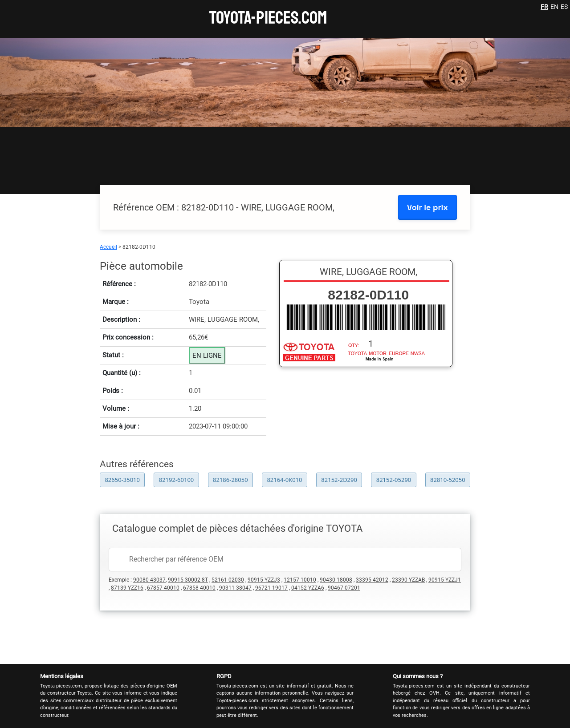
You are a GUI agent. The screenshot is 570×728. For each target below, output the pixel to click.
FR (544, 7)
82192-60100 (177, 480)
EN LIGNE (207, 356)
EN (554, 7)
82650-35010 (122, 480)
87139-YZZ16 (127, 588)
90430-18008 (336, 580)
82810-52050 (448, 480)
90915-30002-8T (188, 580)
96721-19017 (271, 588)
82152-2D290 (339, 480)
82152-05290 (394, 480)
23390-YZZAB (408, 580)
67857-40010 (163, 588)
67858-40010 (199, 588)
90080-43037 (149, 580)
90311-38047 (235, 588)
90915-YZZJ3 (264, 580)
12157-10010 (300, 580)
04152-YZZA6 (308, 588)
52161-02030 (228, 580)
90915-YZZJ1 (445, 580)
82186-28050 (230, 480)
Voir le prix (427, 207)
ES (564, 7)
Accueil (108, 247)
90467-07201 (344, 588)
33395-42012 (372, 580)
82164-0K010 (284, 480)
